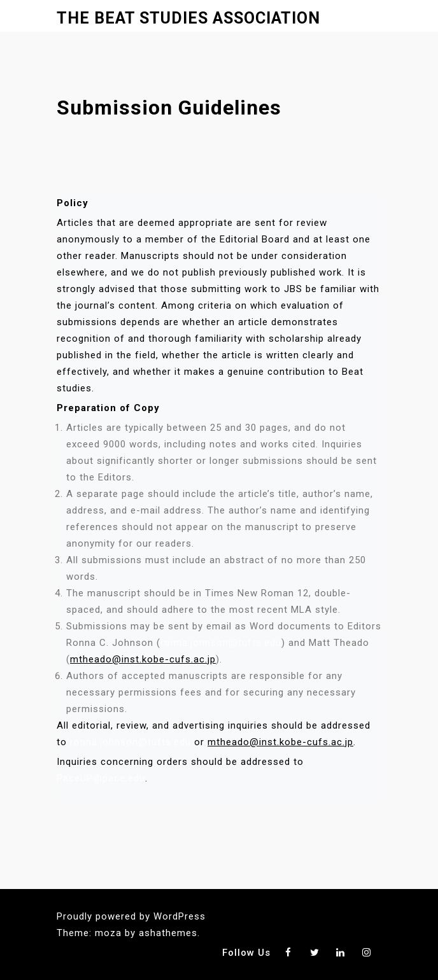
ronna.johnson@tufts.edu (221, 643)
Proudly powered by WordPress (131, 916)
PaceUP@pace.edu (101, 778)
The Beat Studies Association (188, 18)
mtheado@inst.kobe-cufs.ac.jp (143, 659)
